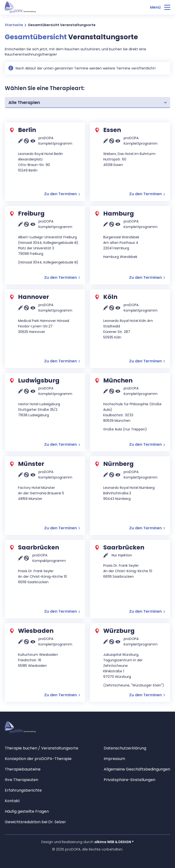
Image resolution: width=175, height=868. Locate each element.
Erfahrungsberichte (23, 790)
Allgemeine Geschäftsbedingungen (137, 769)
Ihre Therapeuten (21, 780)
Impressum (114, 759)
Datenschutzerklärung (125, 748)
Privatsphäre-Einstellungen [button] (130, 780)
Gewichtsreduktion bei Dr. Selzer (35, 822)
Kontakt (12, 801)
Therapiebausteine (23, 769)
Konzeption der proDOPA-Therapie (38, 759)
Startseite (14, 25)
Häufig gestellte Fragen (27, 811)
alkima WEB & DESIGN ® (114, 842)
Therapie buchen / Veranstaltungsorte (42, 748)
